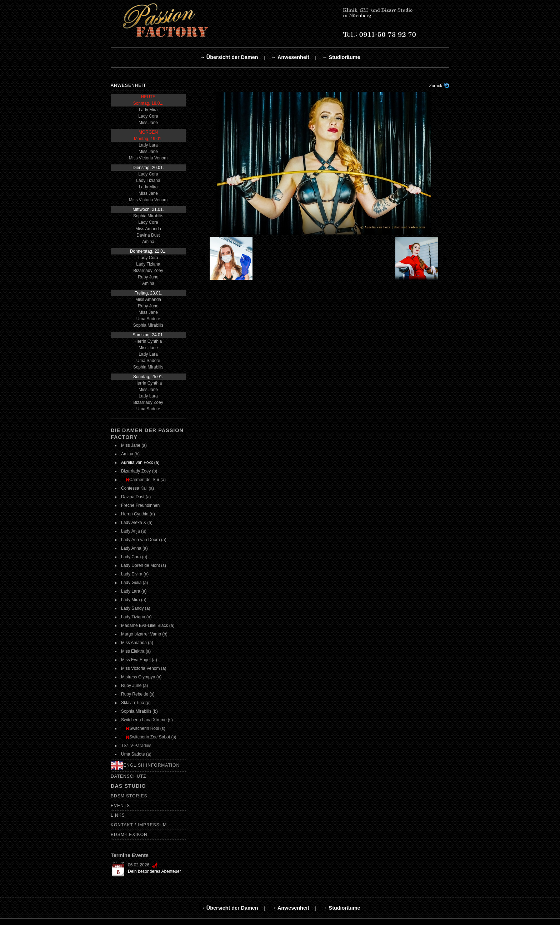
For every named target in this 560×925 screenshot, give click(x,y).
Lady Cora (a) (134, 557)
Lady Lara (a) (134, 591)
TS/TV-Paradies (136, 746)
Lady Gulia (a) (134, 583)
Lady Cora (148, 116)
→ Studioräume (341, 57)
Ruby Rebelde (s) (138, 694)
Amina (148, 242)
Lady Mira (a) (134, 600)
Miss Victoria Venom (148, 158)
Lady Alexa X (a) (137, 523)
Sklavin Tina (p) (136, 703)
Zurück (436, 86)
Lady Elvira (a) (135, 574)
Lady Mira (148, 110)
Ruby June (148, 277)
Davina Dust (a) (136, 497)
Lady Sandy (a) (136, 608)
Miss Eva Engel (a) (139, 660)
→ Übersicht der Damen (229, 57)
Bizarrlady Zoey (148, 271)
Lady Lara (148, 145)
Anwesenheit (128, 85)
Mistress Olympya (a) (141, 677)
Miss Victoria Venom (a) (144, 668)
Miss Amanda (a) (137, 643)
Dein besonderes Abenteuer (154, 871)
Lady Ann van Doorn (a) (144, 540)
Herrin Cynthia (148, 341)
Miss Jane (148, 123)
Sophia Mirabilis (148, 216)
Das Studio (128, 786)
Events (120, 806)
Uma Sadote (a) (136, 754)
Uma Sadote (148, 319)
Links (118, 815)
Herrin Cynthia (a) (138, 514)
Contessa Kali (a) (137, 488)
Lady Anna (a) (134, 548)
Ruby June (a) (134, 686)
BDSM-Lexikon (129, 835)
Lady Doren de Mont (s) (144, 565)
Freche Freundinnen (140, 505)
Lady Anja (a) (134, 531)
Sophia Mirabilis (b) (139, 711)
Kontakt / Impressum (139, 825)
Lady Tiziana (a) (136, 617)
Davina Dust (148, 235)
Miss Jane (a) (134, 445)
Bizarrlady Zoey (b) (139, 471)
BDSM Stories (129, 796)
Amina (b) (130, 454)
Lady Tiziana (148, 180)
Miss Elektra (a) (136, 651)
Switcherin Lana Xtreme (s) (147, 720)
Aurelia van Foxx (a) (140, 462)
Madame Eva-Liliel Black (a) (148, 625)
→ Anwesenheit (290, 57)
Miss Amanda (148, 229)
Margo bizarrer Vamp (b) (144, 634)
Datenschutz (128, 776)
